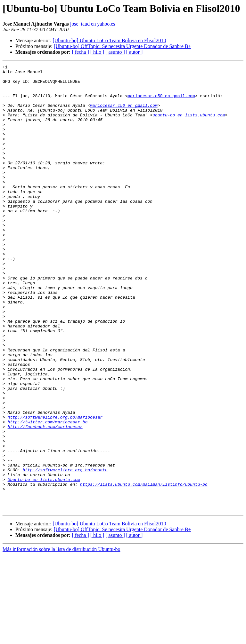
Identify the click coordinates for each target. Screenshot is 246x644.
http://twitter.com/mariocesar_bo (48, 494)
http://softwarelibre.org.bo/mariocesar (55, 488)
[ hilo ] (97, 52)
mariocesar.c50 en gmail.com (161, 102)
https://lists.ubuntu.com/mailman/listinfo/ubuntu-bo (144, 569)
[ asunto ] (115, 52)
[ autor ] (135, 52)
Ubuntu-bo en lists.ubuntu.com (44, 563)
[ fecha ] (80, 52)
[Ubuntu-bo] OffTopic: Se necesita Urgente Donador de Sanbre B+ (123, 46)
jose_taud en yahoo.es (93, 24)
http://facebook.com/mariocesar (45, 499)
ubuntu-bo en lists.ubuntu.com (189, 125)
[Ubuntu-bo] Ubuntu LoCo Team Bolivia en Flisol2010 (109, 40)
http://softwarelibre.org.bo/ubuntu (65, 551)
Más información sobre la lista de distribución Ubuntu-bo (61, 638)
